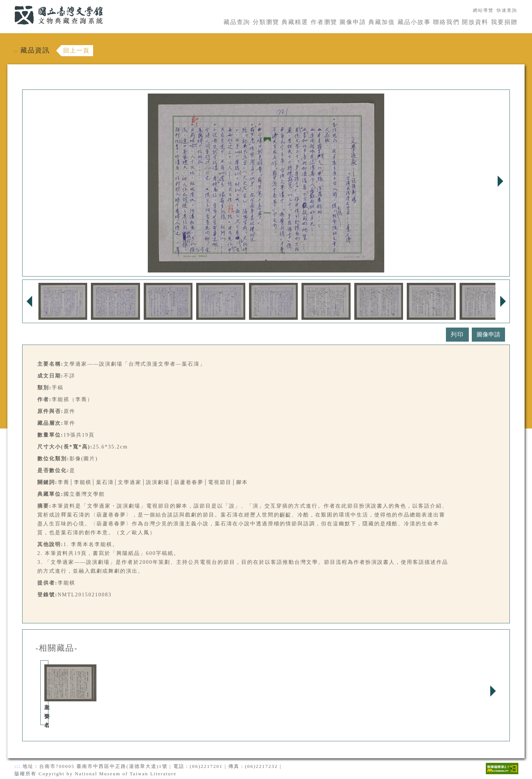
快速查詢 (507, 10)
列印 (457, 334)
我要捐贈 (504, 22)
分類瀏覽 (266, 22)
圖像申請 (353, 22)
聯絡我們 (446, 22)
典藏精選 (295, 22)
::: (10, 4)
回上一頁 (76, 50)
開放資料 (475, 22)
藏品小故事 (414, 22)
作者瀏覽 (324, 22)
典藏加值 (382, 22)
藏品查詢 (237, 22)
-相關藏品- (57, 648)
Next (500, 181)
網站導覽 (483, 10)
